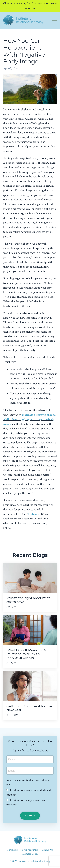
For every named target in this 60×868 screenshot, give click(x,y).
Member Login (30, 854)
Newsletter (13, 850)
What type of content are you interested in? (29, 782)
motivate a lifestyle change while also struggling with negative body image (29, 419)
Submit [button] (30, 816)
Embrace (33, 514)
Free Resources (30, 850)
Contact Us (47, 850)
